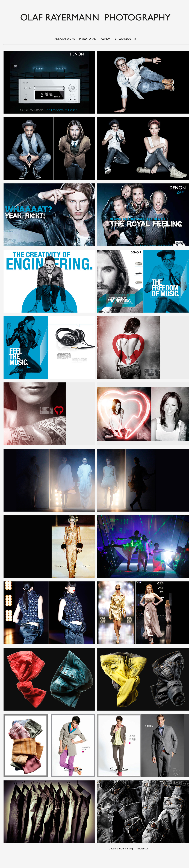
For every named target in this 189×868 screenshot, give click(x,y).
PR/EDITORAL (87, 39)
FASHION (105, 39)
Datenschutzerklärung (121, 849)
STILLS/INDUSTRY (125, 39)
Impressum (143, 849)
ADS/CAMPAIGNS (65, 39)
